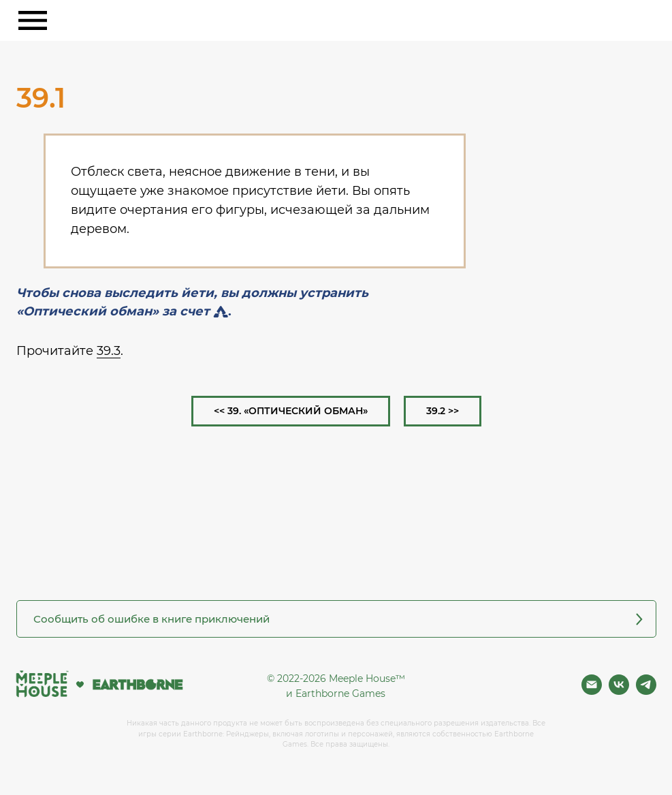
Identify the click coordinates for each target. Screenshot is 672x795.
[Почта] (592, 691)
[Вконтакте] (619, 691)
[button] (336, 619)
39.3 (109, 351)
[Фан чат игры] (646, 691)
